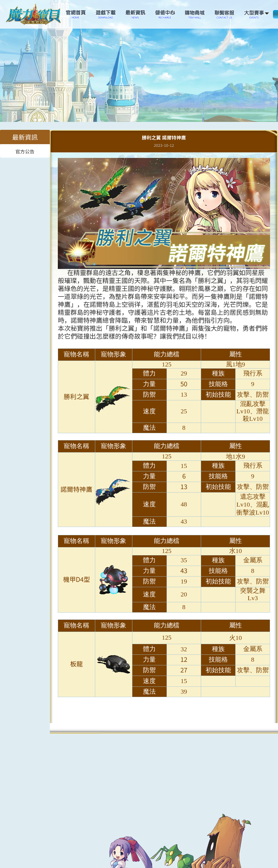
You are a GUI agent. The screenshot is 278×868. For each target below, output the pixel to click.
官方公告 (25, 151)
